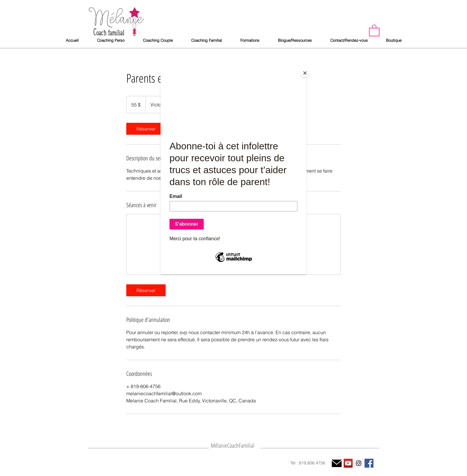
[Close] (305, 73)
